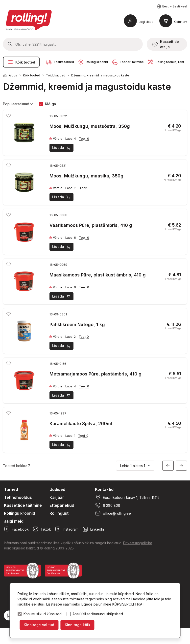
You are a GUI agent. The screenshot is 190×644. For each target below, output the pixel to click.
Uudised (57, 489)
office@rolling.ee (113, 513)
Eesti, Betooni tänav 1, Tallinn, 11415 (127, 497)
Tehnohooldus (18, 497)
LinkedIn (93, 529)
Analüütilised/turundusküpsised (98, 614)
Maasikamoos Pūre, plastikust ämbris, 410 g (98, 275)
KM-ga (50, 104)
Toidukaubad (56, 75)
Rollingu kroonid (20, 513)
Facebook (16, 529)
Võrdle (56, 139)
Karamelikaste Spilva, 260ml (81, 424)
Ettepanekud (62, 505)
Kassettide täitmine (23, 505)
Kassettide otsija (166, 44)
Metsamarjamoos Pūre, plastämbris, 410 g (95, 374)
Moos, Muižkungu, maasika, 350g (86, 176)
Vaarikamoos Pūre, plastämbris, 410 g (91, 225)
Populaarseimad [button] (18, 104)
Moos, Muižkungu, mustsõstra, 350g (90, 126)
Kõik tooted (21, 62)
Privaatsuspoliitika (138, 543)
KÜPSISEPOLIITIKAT (128, 604)
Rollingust (59, 513)
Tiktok (42, 529)
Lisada (62, 148)
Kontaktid (104, 489)
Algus (13, 75)
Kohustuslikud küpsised (43, 614)
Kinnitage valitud (39, 625)
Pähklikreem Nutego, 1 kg (77, 324)
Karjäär (57, 497)
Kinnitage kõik (78, 625)
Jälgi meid (14, 521)
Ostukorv (181, 22)
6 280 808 (108, 505)
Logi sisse (146, 22)
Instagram (67, 529)
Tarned (11, 489)
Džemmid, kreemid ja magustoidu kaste (100, 75)
